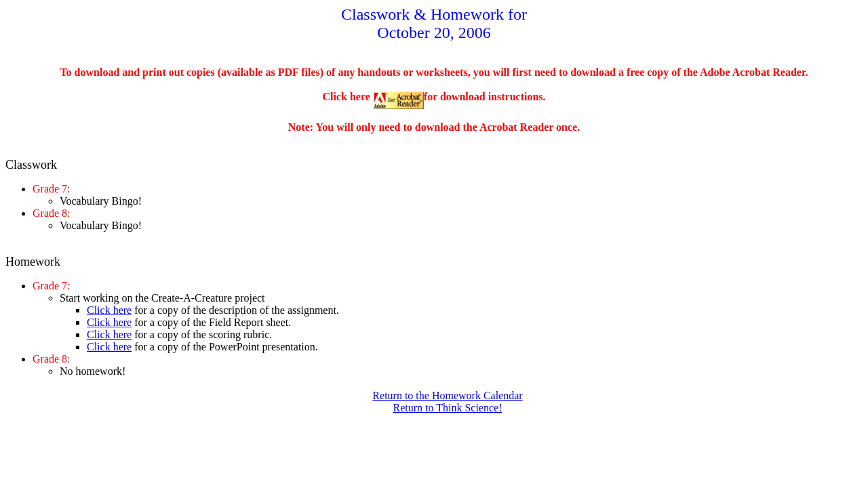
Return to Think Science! (448, 408)
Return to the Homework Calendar (447, 395)
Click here (109, 310)
